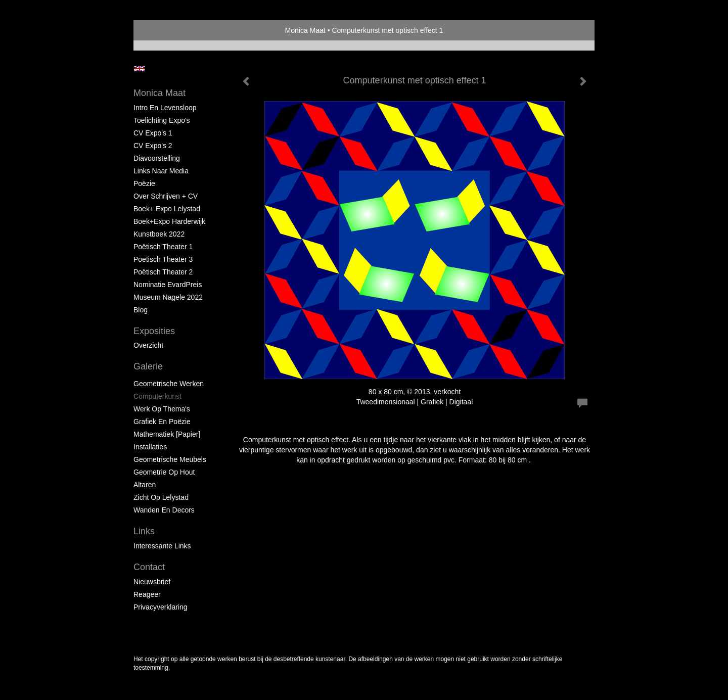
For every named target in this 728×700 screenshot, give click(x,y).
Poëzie (144, 183)
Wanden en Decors (164, 510)
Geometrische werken (169, 384)
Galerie (148, 366)
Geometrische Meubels (170, 459)
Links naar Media (161, 171)
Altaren (145, 485)
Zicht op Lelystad (161, 497)
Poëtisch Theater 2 (163, 272)
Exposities (154, 331)
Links (144, 531)
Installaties (150, 447)
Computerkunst (157, 396)
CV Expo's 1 (153, 133)
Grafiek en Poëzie (162, 422)
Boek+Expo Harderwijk (169, 221)
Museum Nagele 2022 (168, 297)
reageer (147, 594)
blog (141, 310)
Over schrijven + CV (166, 196)
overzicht (148, 345)
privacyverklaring (161, 607)
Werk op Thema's (162, 409)
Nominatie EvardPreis (168, 285)
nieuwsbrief (152, 582)
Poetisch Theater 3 (163, 259)
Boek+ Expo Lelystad (167, 209)
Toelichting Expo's (162, 120)
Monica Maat (305, 30)
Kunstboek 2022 (159, 234)
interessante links (162, 546)
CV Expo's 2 (153, 146)
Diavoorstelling (157, 158)
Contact (149, 567)
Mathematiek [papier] (167, 434)
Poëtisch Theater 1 (163, 247)
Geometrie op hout (164, 472)
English (139, 69)
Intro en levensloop (165, 108)
